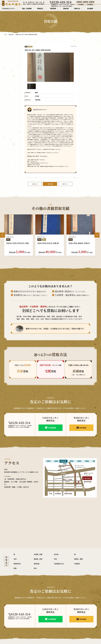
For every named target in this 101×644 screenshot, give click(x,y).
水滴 (15, 558)
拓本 (35, 567)
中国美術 (77, 563)
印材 (56, 558)
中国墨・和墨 (38, 554)
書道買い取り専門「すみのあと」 (34, 156)
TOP (5, 34)
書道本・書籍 (79, 558)
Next (97, 235)
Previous (3, 235)
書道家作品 (17, 563)
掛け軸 (56, 554)
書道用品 (37, 563)
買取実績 (11, 34)
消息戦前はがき (59, 563)
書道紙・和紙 (38, 558)
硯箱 (15, 567)
